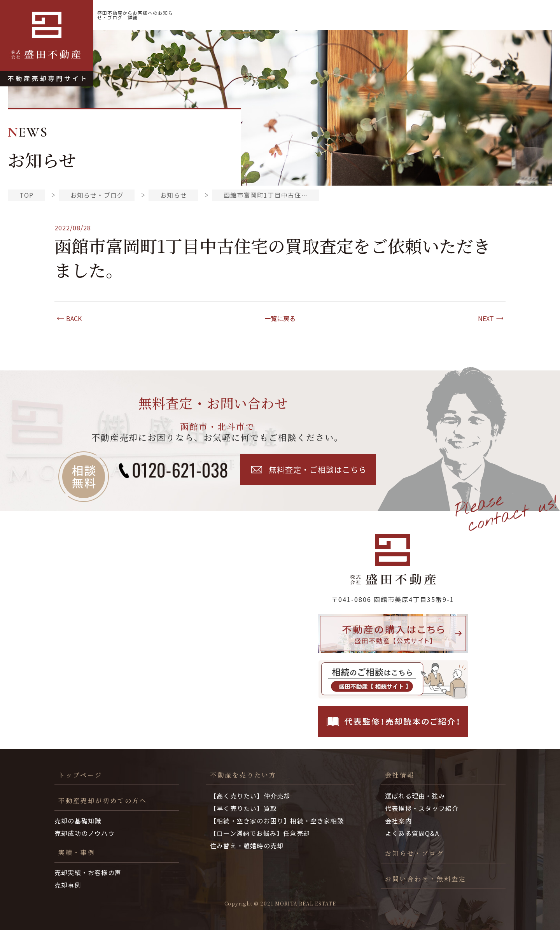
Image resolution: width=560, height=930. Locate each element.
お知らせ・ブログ (519, 15)
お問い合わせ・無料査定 (426, 879)
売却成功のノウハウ (85, 833)
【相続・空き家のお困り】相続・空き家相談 (277, 821)
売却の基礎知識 (78, 821)
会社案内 (398, 821)
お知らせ (174, 195)
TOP (27, 195)
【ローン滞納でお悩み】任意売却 (260, 833)
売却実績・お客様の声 (88, 872)
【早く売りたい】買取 (243, 808)
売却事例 (68, 885)
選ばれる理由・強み (415, 796)
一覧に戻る (280, 318)
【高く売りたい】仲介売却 (250, 796)
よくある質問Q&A (412, 833)
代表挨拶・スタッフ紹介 (422, 808)
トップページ (80, 775)
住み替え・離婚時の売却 (247, 846)
